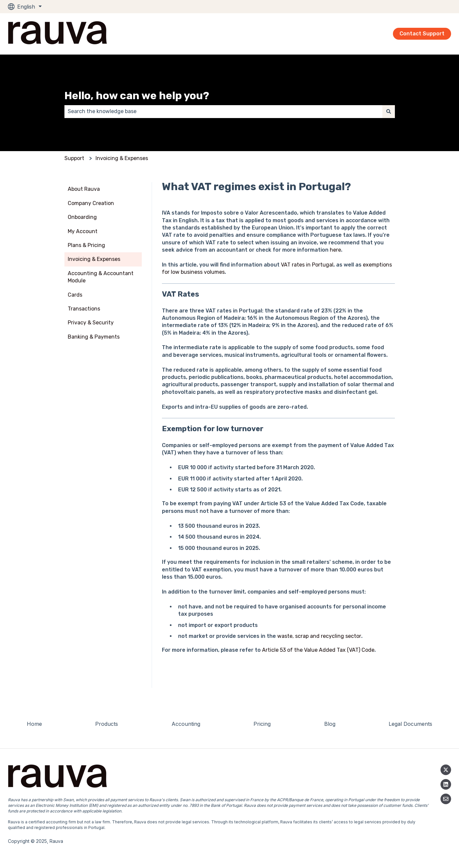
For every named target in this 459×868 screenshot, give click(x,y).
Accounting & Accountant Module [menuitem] (101, 277)
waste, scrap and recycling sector (319, 636)
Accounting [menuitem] (186, 724)
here (335, 250)
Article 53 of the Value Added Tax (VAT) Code (318, 650)
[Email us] (446, 799)
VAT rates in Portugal (307, 265)
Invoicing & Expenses (122, 158)
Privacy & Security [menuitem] (91, 323)
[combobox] (223, 111)
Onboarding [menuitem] (82, 217)
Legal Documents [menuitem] (410, 724)
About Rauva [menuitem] (84, 189)
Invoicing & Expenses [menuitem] (94, 259)
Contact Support (422, 34)
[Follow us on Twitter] (446, 770)
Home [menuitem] (34, 724)
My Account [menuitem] (83, 231)
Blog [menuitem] (330, 724)
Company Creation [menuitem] (91, 203)
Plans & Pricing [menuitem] (86, 245)
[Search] (389, 111)
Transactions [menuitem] (84, 309)
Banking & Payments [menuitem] (94, 337)
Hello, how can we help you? (137, 96)
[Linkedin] (446, 784)
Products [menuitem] (107, 724)
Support (74, 158)
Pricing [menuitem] (262, 724)
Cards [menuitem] (75, 295)
